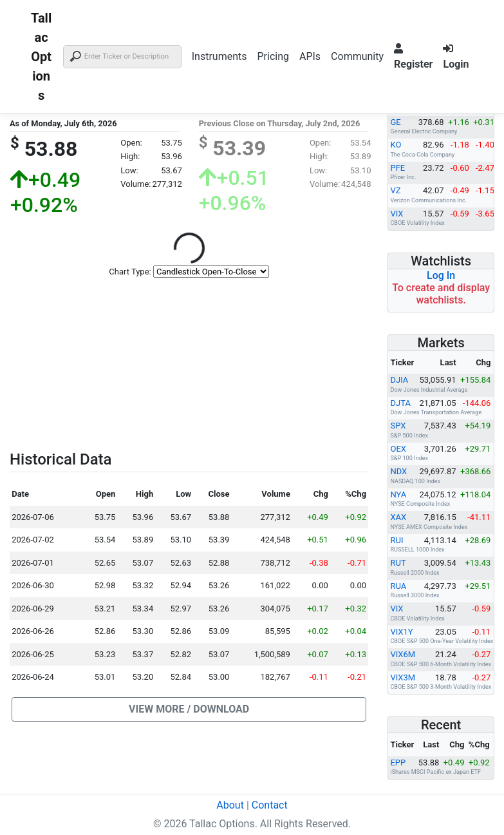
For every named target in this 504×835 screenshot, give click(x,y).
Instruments (219, 56)
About (230, 805)
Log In (441, 275)
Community (357, 56)
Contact (270, 805)
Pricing (273, 56)
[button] (189, 709)
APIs (310, 56)
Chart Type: (130, 272)
